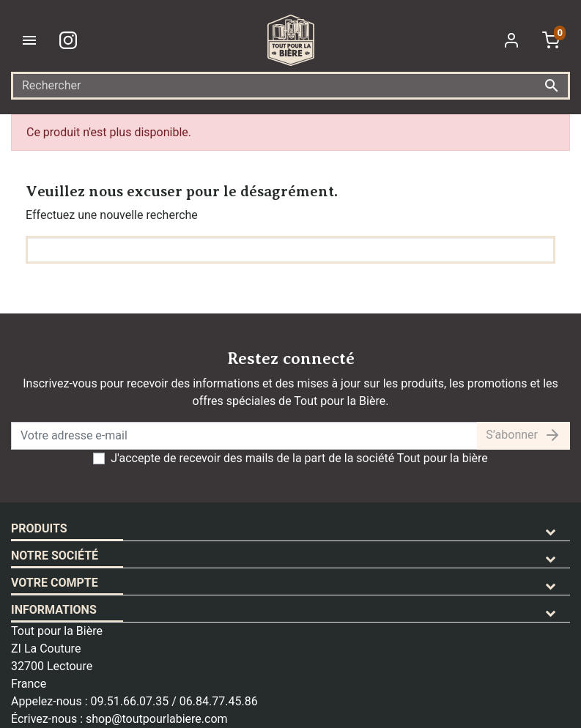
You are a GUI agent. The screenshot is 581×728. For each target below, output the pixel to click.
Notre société (55, 556)
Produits (39, 528)
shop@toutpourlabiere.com (157, 719)
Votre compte (55, 583)
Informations (54, 610)
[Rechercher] (290, 86)
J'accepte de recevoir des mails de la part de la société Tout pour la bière (299, 458)
